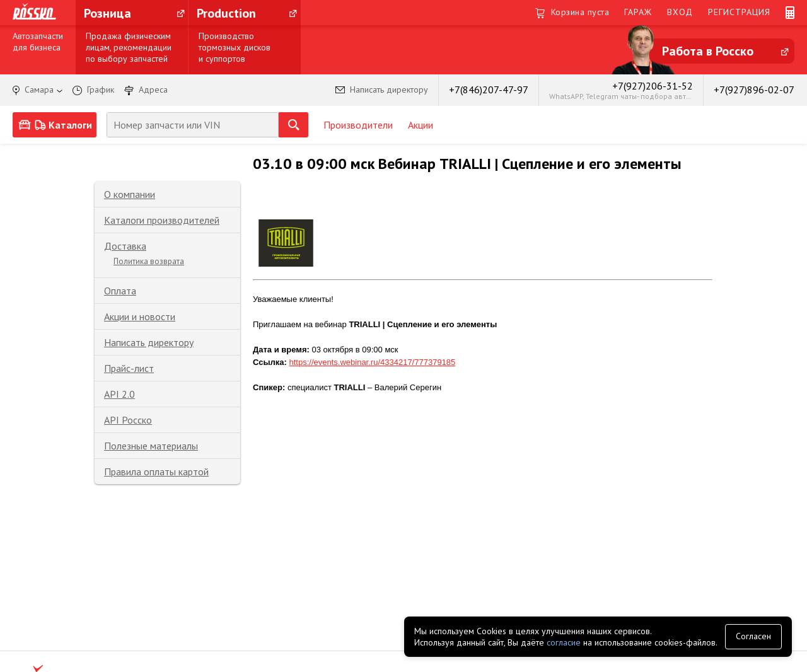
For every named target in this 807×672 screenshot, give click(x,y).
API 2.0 (119, 394)
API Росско (128, 420)
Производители (358, 125)
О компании (130, 194)
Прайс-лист (129, 368)
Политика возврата (149, 261)
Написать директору (149, 342)
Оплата (120, 291)
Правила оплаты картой (156, 472)
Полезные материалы (151, 446)
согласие (564, 642)
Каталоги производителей (162, 220)
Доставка (125, 246)
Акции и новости (140, 316)
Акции (421, 125)
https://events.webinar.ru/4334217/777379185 (372, 362)
